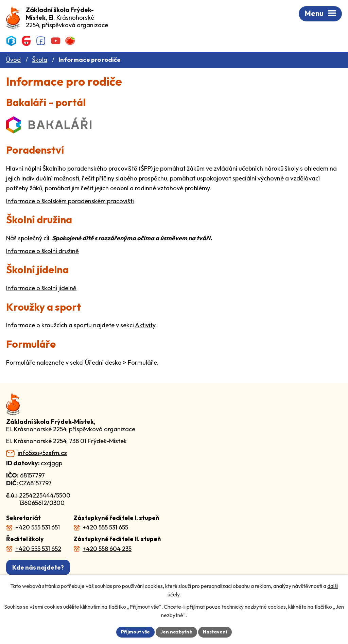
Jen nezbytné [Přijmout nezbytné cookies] (176, 632)
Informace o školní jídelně (41, 288)
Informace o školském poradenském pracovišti (70, 201)
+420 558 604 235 (107, 549)
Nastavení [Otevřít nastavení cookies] (215, 632)
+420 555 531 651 (38, 527)
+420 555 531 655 (105, 527)
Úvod (13, 60)
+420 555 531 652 (38, 549)
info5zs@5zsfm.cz (42, 453)
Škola (40, 60)
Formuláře (142, 362)
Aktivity (145, 325)
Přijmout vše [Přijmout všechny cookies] (135, 632)
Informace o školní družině (42, 251)
